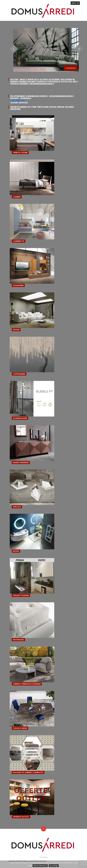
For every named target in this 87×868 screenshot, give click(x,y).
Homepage (44, 857)
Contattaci (71, 68)
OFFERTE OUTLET (21, 817)
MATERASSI (18, 640)
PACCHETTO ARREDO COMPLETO (28, 772)
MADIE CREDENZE (21, 462)
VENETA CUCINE (20, 153)
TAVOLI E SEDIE (20, 728)
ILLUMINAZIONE (20, 418)
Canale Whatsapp (18, 100)
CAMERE (17, 197)
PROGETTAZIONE (21, 595)
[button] (75, 3)
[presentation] (79, 49)
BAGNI (16, 551)
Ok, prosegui (54, 866)
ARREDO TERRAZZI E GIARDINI (27, 684)
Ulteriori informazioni (40, 866)
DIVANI (16, 330)
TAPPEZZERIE (19, 374)
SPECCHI (17, 507)
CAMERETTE (19, 241)
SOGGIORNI (18, 285)
